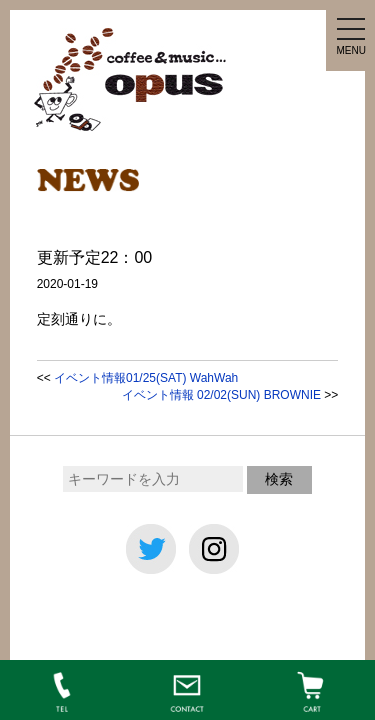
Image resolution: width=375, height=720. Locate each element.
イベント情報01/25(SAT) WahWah (146, 378)
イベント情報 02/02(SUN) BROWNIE (221, 395)
